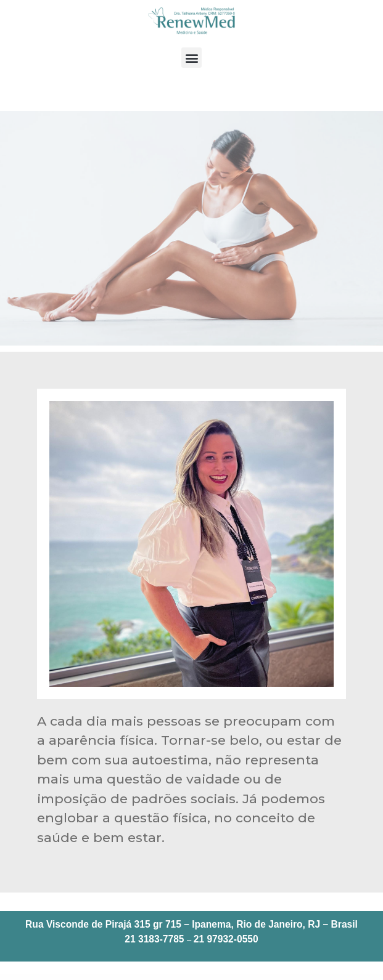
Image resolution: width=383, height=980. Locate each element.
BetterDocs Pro (130, 978)
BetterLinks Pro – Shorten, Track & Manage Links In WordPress (157, 978)
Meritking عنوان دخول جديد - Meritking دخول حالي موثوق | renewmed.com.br (202, 978)
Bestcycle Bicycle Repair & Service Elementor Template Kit (69, 978)
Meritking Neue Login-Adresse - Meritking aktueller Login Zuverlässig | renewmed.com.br (254, 978)
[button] (191, 58)
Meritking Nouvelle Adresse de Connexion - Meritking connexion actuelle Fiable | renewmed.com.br (198, 979)
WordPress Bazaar (13, 978)
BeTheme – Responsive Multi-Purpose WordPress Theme (105, 978)
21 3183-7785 (154, 939)
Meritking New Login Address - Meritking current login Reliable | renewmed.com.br (308, 978)
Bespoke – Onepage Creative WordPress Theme (35, 978)
